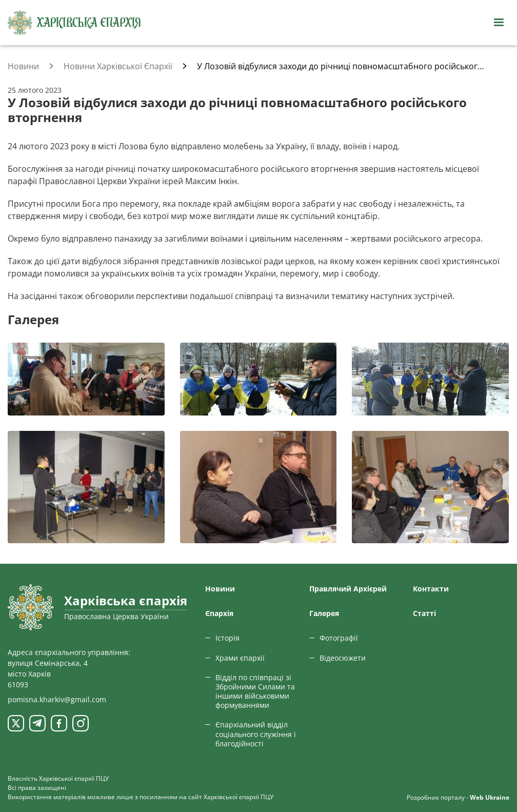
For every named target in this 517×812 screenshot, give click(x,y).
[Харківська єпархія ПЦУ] (74, 23)
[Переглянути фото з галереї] (86, 379)
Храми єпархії (240, 658)
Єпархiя (219, 613)
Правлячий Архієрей (348, 589)
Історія (227, 638)
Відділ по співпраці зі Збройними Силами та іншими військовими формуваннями (255, 691)
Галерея (324, 613)
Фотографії (339, 638)
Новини (220, 589)
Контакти (431, 589)
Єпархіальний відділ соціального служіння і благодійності (256, 734)
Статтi (424, 613)
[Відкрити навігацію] (499, 23)
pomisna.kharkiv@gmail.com (57, 699)
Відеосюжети (343, 658)
